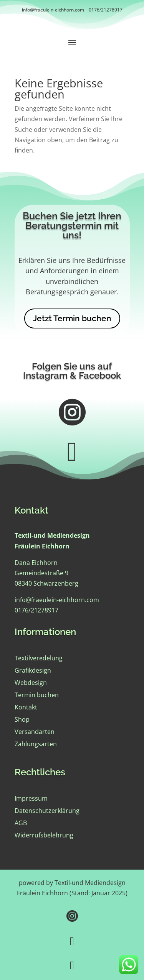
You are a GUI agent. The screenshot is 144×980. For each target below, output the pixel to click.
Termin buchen (37, 695)
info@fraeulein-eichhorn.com (53, 10)
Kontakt (26, 707)
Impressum (31, 798)
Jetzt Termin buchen (72, 318)
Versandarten (35, 732)
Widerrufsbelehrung (44, 835)
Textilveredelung (39, 658)
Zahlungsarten (36, 744)
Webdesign (31, 683)
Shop (22, 719)
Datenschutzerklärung (47, 811)
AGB (21, 823)
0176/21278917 (106, 10)
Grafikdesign (33, 670)
